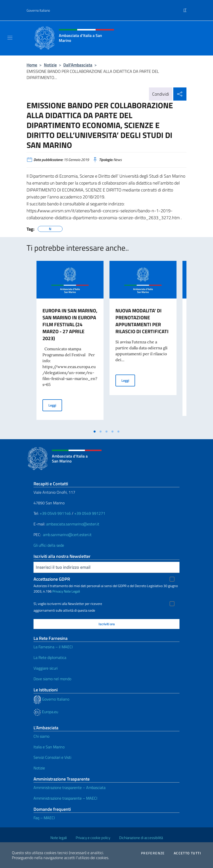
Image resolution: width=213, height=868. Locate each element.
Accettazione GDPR (52, 579)
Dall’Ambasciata (78, 65)
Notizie (50, 65)
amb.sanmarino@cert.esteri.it (67, 535)
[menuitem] (185, 8)
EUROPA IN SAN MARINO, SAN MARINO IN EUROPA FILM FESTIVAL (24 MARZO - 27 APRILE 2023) (70, 324)
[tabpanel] (70, 344)
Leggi (55, 405)
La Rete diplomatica (50, 657)
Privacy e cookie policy (93, 838)
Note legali (59, 838)
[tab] (95, 432)
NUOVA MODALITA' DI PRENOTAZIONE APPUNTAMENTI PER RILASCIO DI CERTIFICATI (142, 321)
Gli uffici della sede (49, 545)
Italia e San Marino (49, 747)
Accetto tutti (187, 853)
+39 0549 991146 (55, 513)
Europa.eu (46, 712)
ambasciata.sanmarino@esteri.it (73, 524)
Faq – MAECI (44, 818)
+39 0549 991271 (90, 513)
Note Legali (72, 591)
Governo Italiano (38, 10)
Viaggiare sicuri (46, 668)
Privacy (58, 591)
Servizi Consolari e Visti (52, 757)
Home (32, 65)
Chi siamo (41, 736)
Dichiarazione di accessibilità (141, 838)
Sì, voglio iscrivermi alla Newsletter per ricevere (68, 604)
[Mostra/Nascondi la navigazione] (10, 38)
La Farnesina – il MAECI (53, 647)
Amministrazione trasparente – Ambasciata (70, 787)
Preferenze (153, 853)
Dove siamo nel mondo (52, 679)
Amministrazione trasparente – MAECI (65, 798)
